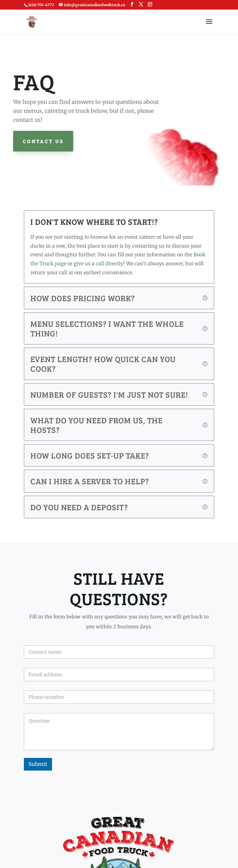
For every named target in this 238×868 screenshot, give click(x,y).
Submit (38, 764)
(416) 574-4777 (41, 5)
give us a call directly (99, 263)
